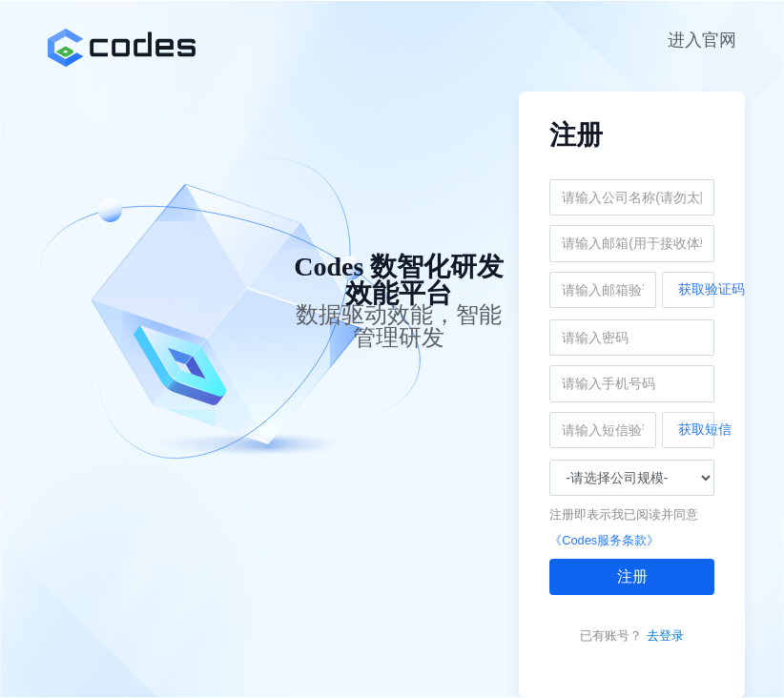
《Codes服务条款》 (604, 540)
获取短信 (696, 429)
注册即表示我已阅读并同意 (624, 514)
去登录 (665, 636)
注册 (632, 576)
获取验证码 (696, 289)
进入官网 (702, 40)
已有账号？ (611, 636)
